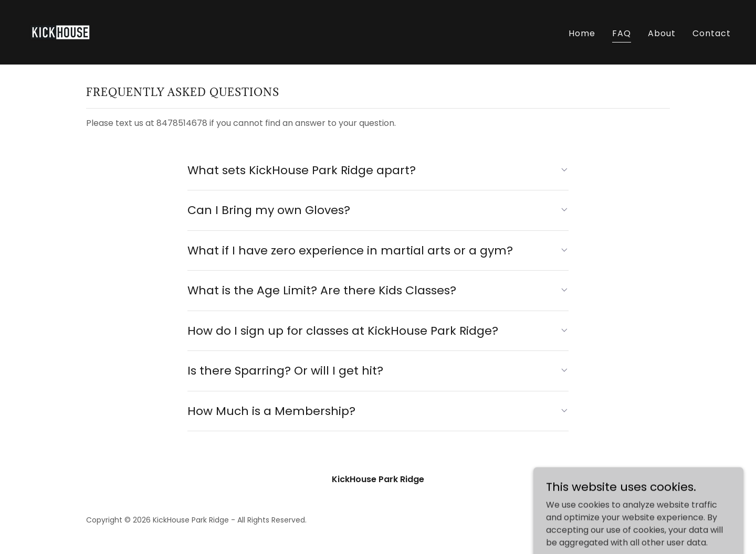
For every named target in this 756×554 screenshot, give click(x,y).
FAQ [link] (622, 33)
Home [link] (582, 33)
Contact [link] (712, 33)
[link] (60, 32)
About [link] (662, 33)
